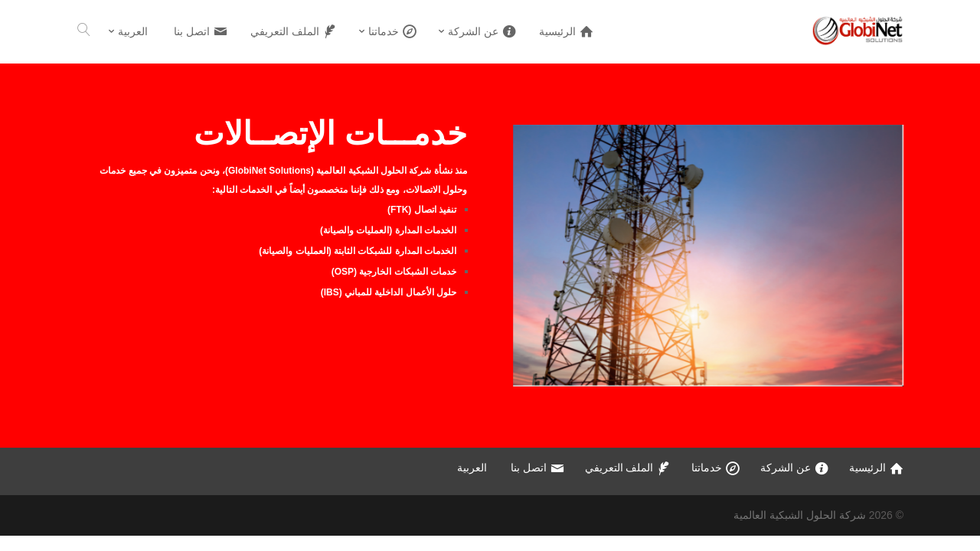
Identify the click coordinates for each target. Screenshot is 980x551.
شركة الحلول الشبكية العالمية (800, 515)
